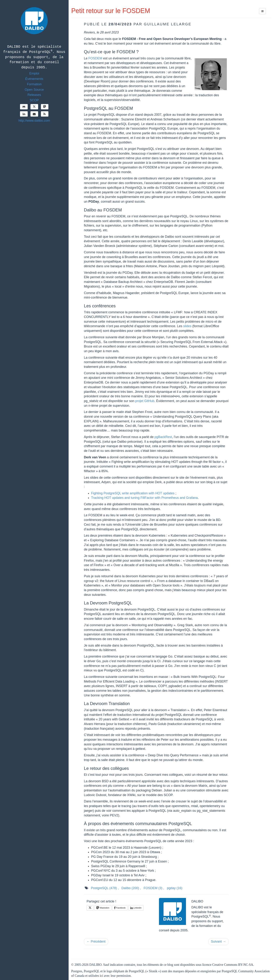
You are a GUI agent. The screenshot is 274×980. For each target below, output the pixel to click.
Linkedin (136, 908)
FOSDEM (95, 58)
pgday (175, 888)
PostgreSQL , (105, 888)
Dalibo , (131, 888)
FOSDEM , (154, 888)
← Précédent (96, 941)
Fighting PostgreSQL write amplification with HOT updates (133, 493)
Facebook (120, 908)
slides (187, 326)
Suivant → (218, 941)
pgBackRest (163, 437)
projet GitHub (145, 401)
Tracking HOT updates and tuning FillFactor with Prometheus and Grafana (144, 498)
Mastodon (103, 908)
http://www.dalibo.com (34, 121)
